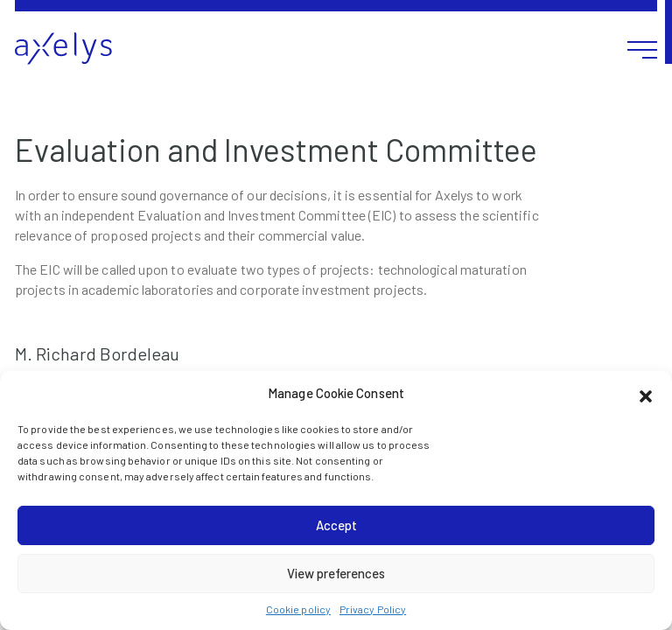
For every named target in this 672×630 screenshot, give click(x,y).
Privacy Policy (373, 609)
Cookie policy (298, 609)
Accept (336, 525)
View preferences (336, 573)
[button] (646, 394)
